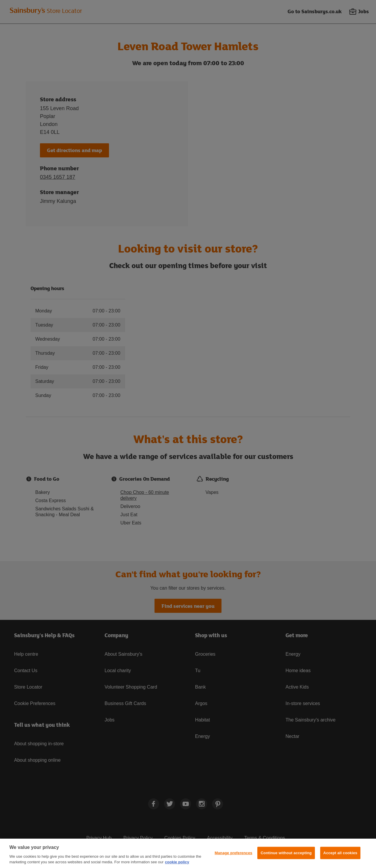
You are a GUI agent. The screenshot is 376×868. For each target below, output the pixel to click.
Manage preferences (234, 853)
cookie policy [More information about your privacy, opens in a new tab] (177, 862)
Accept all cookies (340, 853)
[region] (188, 853)
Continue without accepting (286, 853)
